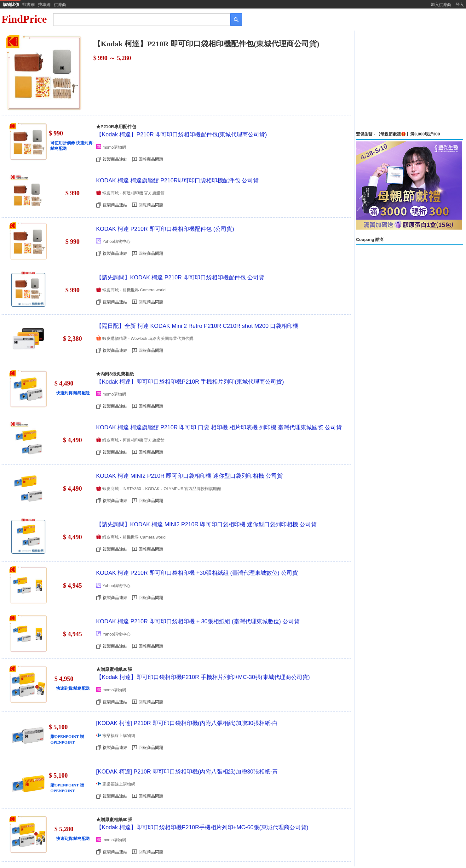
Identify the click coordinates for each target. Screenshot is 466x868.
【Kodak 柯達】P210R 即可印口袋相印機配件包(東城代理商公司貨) (181, 134)
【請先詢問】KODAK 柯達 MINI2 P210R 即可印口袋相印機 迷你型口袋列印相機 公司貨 (206, 524)
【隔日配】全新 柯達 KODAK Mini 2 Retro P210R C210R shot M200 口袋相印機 (197, 326)
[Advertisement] (410, 81)
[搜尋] (138, 19)
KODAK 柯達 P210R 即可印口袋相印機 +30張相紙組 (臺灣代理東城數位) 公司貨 (197, 573)
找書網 (29, 5)
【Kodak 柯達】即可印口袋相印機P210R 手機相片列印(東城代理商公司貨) (190, 382)
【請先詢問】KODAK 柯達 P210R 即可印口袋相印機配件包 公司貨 (180, 277)
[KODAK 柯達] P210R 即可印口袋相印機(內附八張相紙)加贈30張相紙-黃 (187, 772)
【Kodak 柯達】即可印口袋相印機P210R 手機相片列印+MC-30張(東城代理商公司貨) (203, 677)
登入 (460, 5)
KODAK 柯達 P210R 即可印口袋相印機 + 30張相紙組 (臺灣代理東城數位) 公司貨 (198, 621)
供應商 (60, 5)
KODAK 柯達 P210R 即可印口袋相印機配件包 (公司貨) (165, 229)
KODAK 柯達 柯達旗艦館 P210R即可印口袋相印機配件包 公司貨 (177, 180)
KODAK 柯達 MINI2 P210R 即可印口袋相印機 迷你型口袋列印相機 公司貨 (189, 476)
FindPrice (24, 19)
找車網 (44, 5)
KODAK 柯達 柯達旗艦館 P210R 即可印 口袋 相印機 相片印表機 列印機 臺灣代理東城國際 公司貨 (219, 427)
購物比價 (11, 5)
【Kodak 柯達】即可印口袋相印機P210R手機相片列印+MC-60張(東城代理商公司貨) (202, 827)
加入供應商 (441, 5)
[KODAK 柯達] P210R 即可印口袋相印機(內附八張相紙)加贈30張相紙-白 (187, 723)
